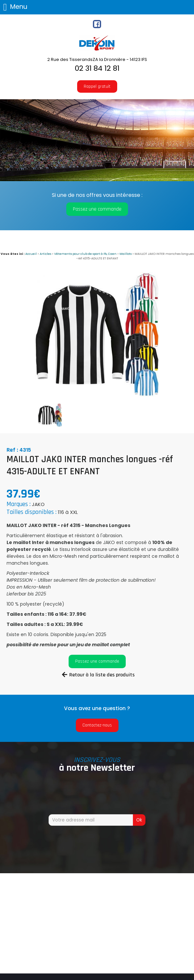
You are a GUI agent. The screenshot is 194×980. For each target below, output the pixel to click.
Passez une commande (97, 209)
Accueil (31, 254)
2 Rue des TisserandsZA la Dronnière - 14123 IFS (97, 59)
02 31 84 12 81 (97, 68)
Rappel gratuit (97, 86)
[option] (97, 334)
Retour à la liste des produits (102, 675)
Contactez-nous (97, 725)
